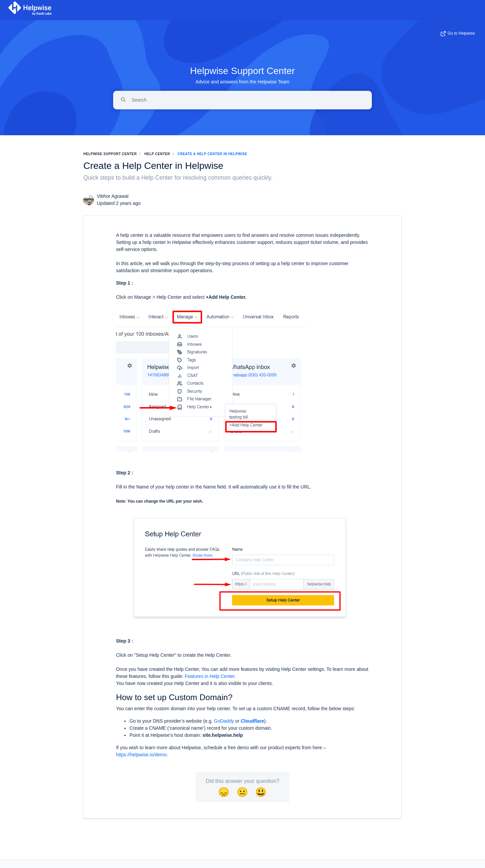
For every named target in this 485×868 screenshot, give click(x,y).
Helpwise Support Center (242, 71)
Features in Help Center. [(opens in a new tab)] (210, 676)
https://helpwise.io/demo (141, 755)
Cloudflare (252, 721)
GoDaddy (224, 721)
